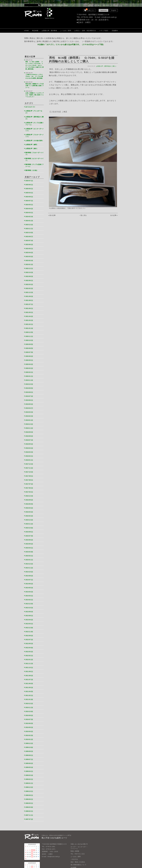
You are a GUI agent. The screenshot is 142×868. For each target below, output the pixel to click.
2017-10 (30, 464)
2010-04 (30, 717)
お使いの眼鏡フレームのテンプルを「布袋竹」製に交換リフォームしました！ (34, 94)
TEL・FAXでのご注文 (78, 838)
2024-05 (30, 203)
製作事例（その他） (32, 169)
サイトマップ (114, 5)
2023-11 (30, 226)
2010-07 (30, 706)
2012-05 (30, 632)
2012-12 (30, 616)
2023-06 (30, 242)
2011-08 (30, 663)
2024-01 (30, 218)
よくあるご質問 (66, 31)
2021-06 (30, 304)
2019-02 (30, 409)
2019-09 (30, 382)
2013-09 (30, 600)
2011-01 (30, 686)
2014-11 (30, 557)
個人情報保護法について (78, 849)
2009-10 (30, 733)
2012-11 (30, 620)
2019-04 (30, 402)
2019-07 (30, 390)
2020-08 (30, 343)
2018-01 (30, 452)
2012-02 (30, 643)
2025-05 (30, 187)
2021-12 (30, 288)
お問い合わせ (106, 5)
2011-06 (30, 670)
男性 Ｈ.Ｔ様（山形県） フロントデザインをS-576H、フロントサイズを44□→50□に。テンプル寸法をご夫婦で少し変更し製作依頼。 (34, 65)
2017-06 (30, 479)
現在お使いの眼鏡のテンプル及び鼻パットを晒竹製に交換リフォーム (34, 85)
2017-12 (30, 456)
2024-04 (30, 207)
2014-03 (30, 585)
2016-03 (30, 503)
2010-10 (30, 698)
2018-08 (30, 429)
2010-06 (30, 709)
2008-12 (30, 772)
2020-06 (30, 351)
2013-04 (30, 608)
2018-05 (30, 437)
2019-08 (30, 386)
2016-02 (30, 507)
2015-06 (30, 530)
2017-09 (30, 468)
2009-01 (30, 768)
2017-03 (30, 483)
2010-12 (30, 690)
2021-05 (30, 308)
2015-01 (30, 550)
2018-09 (30, 425)
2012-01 (30, 647)
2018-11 (30, 421)
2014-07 (30, 569)
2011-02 (30, 682)
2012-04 (30, 635)
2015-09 (30, 522)
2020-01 (30, 370)
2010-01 (30, 725)
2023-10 (30, 230)
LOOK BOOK (75, 854)
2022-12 (30, 265)
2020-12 (30, 327)
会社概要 (73, 851)
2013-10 (30, 596)
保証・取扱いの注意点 (78, 846)
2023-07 (30, 238)
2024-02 (30, 214)
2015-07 (30, 526)
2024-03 (30, 210)
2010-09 (30, 702)
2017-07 (30, 476)
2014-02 (30, 589)
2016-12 (30, 487)
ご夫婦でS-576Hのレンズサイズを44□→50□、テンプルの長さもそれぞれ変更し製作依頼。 (34, 76)
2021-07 (30, 300)
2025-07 (30, 179)
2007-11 (30, 799)
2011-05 (30, 674)
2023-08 (30, 234)
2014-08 (30, 565)
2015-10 (30, 518)
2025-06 (30, 183)
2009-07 (30, 745)
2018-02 (30, 448)
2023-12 (30, 222)
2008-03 (30, 791)
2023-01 (30, 261)
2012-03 (30, 639)
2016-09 (30, 491)
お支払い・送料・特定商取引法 (85, 31)
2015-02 (30, 546)
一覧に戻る (83, 215)
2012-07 (30, 628)
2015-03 (30, 542)
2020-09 (30, 339)
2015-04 (30, 538)
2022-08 (30, 273)
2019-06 (30, 394)
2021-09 (30, 292)
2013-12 (30, 593)
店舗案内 (115, 31)
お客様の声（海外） (32, 148)
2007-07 (30, 803)
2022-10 (30, 269)
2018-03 (30, 444)
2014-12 (30, 554)
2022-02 (30, 285)
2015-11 (30, 515)
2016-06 (30, 495)
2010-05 (30, 713)
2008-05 (30, 787)
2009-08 (30, 741)
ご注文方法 (74, 843)
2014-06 (30, 573)
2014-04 (30, 581)
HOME (26, 31)
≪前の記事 (52, 215)
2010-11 (30, 694)
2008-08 (30, 780)
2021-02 (30, 320)
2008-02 (30, 795)
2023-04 (30, 249)
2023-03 (30, 253)
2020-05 (30, 355)
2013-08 (30, 604)
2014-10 (30, 561)
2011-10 (30, 655)
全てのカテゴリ (31, 106)
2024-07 (30, 199)
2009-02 (30, 764)
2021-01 (30, 324)
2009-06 (30, 748)
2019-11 (30, 374)
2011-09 (30, 659)
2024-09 (30, 195)
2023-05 (30, 246)
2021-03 (30, 316)
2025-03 (30, 191)
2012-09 (30, 624)
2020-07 (30, 347)
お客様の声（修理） (32, 144)
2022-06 (30, 277)
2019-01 (30, 413)
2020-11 (30, 331)
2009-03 (30, 760)
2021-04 (30, 312)
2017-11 (30, 460)
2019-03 (30, 405)
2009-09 (30, 737)
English (114, 10)
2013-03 (30, 612)
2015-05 (30, 534)
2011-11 (30, 651)
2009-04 (30, 756)
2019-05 (30, 398)
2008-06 (30, 784)
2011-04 (30, 678)
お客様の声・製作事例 (49, 31)
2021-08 (30, 296)
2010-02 (30, 721)
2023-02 (30, 257)
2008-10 (30, 776)
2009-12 (30, 729)
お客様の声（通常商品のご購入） (106, 66)
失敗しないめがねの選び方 (79, 828)
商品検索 (35, 31)
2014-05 (30, 577)
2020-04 (30, 359)
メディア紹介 (104, 31)
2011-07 (30, 667)
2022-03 (30, 281)
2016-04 (30, 499)
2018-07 (30, 433)
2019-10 (30, 378)
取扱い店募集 (75, 835)
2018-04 (30, 440)
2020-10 (30, 335)
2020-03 (30, 363)
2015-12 (30, 511)
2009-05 (30, 752)
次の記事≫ (114, 215)
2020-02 (30, 366)
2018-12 (30, 417)
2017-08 (30, 472)
